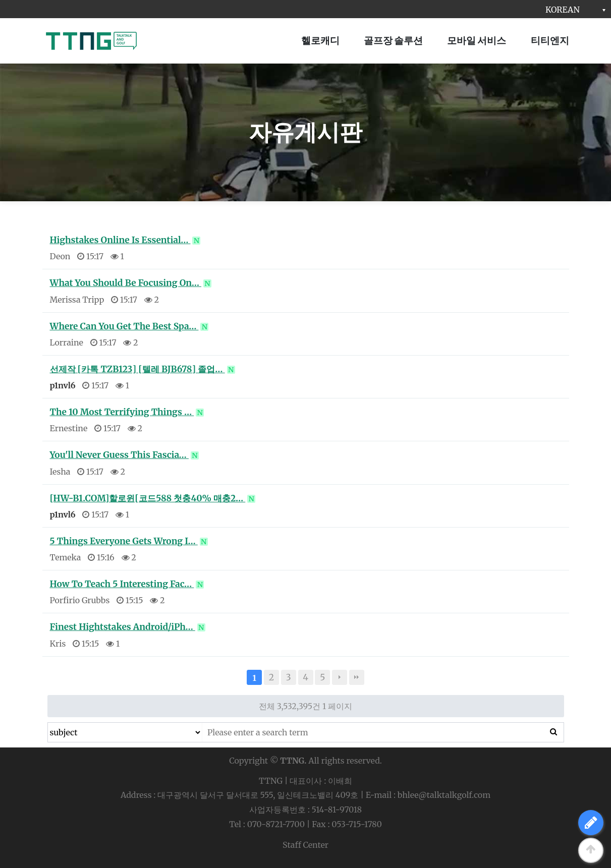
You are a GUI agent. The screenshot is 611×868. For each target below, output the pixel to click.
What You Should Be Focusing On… (131, 283)
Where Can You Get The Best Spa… (129, 326)
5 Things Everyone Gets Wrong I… (129, 541)
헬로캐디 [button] (320, 40)
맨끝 (357, 677)
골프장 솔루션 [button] (393, 40)
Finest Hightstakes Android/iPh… (128, 627)
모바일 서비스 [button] (477, 40)
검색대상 (48, 723)
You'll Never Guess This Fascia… (124, 455)
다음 (340, 677)
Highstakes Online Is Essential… (125, 240)
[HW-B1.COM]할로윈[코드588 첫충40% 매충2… (153, 498)
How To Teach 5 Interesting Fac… (127, 584)
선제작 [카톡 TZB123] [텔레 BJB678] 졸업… (143, 369)
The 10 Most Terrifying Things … (127, 412)
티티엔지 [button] (550, 40)
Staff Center (305, 845)
